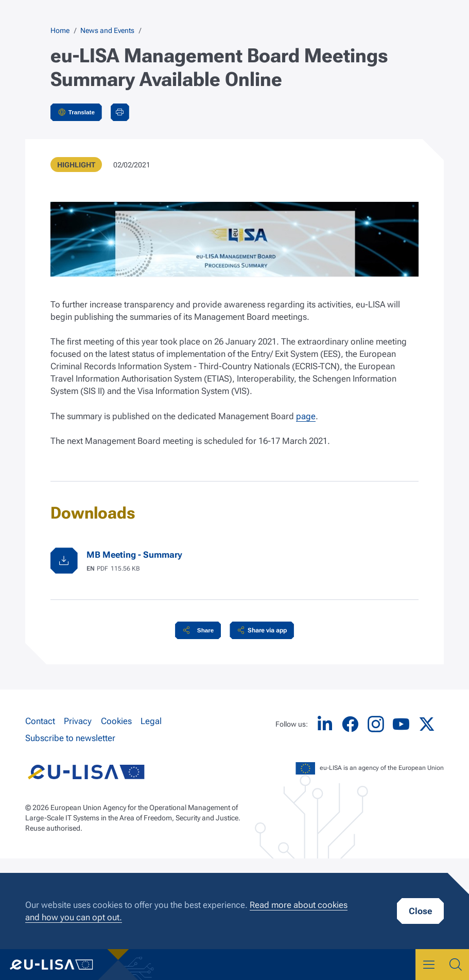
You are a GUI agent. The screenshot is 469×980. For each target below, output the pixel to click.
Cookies (116, 721)
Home (60, 30)
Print (120, 112)
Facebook (350, 724)
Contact (40, 721)
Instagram (376, 724)
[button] (198, 630)
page (306, 416)
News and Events (107, 30)
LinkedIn (325, 724)
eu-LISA (59, 965)
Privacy (78, 721)
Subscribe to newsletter (70, 738)
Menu (429, 965)
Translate (82, 112)
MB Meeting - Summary (134, 555)
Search (456, 965)
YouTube (401, 724)
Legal (151, 721)
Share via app (267, 630)
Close (420, 911)
